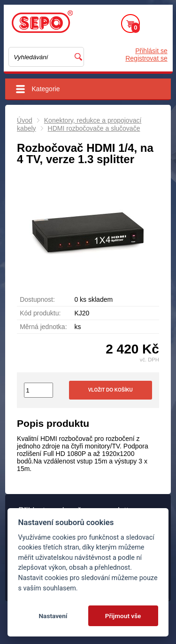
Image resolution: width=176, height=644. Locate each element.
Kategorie (46, 89)
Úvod (25, 120)
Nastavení (53, 616)
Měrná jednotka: (43, 327)
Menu (156, 24)
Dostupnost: (37, 299)
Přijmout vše (123, 616)
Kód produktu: (40, 313)
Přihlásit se (151, 51)
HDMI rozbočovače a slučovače (94, 128)
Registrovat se (146, 58)
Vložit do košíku (111, 390)
